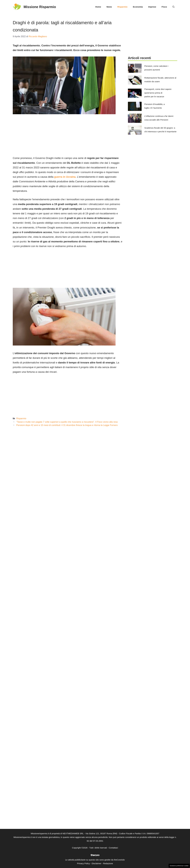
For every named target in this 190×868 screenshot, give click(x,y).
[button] (173, 7)
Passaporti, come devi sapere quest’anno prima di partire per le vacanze (158, 93)
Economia (138, 7)
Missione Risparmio (40, 7)
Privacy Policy (83, 863)
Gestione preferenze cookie (179, 866)
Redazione (108, 863)
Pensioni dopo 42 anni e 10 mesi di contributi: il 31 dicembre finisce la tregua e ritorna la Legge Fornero (67, 425)
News (109, 7)
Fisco (164, 7)
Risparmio (122, 7)
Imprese (152, 7)
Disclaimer (97, 863)
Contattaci (113, 848)
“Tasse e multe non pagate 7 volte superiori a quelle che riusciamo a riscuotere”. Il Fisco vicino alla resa (67, 422)
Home (98, 7)
